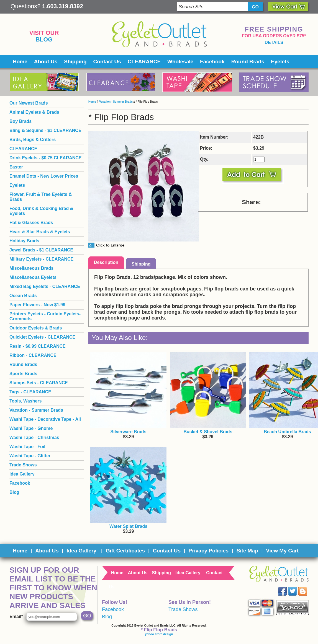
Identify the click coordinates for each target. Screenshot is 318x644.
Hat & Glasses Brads (31, 223)
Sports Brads (23, 374)
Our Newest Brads (29, 103)
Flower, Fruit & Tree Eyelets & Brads (41, 197)
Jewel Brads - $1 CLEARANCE (41, 250)
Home (20, 62)
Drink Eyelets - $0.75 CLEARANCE (46, 158)
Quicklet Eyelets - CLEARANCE (42, 337)
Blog (44, 40)
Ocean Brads (23, 296)
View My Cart (282, 551)
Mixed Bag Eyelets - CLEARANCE (45, 286)
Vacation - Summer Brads (116, 102)
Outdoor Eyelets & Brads (36, 328)
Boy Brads (20, 121)
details (274, 42)
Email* (16, 616)
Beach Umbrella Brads (287, 432)
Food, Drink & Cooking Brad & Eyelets (41, 211)
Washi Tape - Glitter (30, 456)
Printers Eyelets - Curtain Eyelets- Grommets (45, 316)
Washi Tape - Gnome (31, 428)
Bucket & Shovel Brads (208, 432)
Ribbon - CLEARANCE (33, 355)
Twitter (297, 587)
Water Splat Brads (128, 526)
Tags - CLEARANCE (30, 392)
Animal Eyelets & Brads (34, 112)
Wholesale (180, 62)
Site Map (247, 551)
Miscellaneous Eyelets (33, 277)
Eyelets (280, 62)
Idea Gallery (22, 474)
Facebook (212, 62)
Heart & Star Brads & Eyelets (40, 232)
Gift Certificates (125, 551)
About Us (46, 62)
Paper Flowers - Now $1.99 (37, 305)
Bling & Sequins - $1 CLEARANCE (45, 130)
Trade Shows (23, 465)
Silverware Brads (129, 432)
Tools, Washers (25, 401)
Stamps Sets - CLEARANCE (39, 383)
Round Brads (248, 62)
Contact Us (107, 62)
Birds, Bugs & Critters (33, 140)
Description (106, 262)
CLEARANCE (144, 62)
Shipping (75, 62)
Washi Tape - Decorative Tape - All (45, 419)
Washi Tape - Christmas (34, 437)
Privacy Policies (208, 551)
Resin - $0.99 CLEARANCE (38, 346)
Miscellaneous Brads (31, 268)
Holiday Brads (24, 241)
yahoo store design (159, 634)
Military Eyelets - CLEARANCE (41, 259)
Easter (16, 167)
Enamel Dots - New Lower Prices (44, 176)
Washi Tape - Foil (27, 447)
